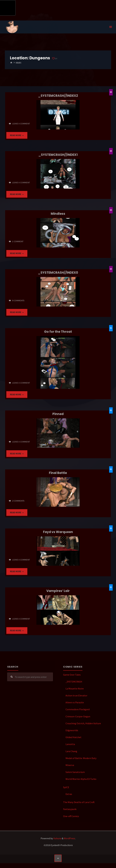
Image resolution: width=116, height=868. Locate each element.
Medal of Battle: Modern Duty (81, 758)
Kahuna (57, 838)
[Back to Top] (58, 858)
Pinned (58, 414)
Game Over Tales (72, 675)
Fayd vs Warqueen (58, 532)
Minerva (70, 765)
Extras (69, 794)
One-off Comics (71, 816)
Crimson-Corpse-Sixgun (78, 716)
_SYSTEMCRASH (74, 682)
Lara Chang (71, 751)
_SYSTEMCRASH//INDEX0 (58, 273)
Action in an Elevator (76, 695)
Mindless (58, 214)
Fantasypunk (70, 809)
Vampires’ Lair (58, 591)
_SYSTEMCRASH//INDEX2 (58, 96)
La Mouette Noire (75, 689)
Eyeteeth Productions (12, 27)
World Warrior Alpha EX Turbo (81, 779)
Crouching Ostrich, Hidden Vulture (83, 723)
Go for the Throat (58, 332)
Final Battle (58, 473)
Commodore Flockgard (78, 709)
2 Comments (18, 501)
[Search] (12, 677)
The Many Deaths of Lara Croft (79, 802)
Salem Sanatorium (75, 772)
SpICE (66, 787)
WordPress (69, 838)
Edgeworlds (72, 730)
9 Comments (18, 300)
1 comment (18, 241)
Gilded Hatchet (73, 737)
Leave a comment (21, 124)
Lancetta (70, 744)
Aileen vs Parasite (75, 702)
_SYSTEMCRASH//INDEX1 (58, 155)
